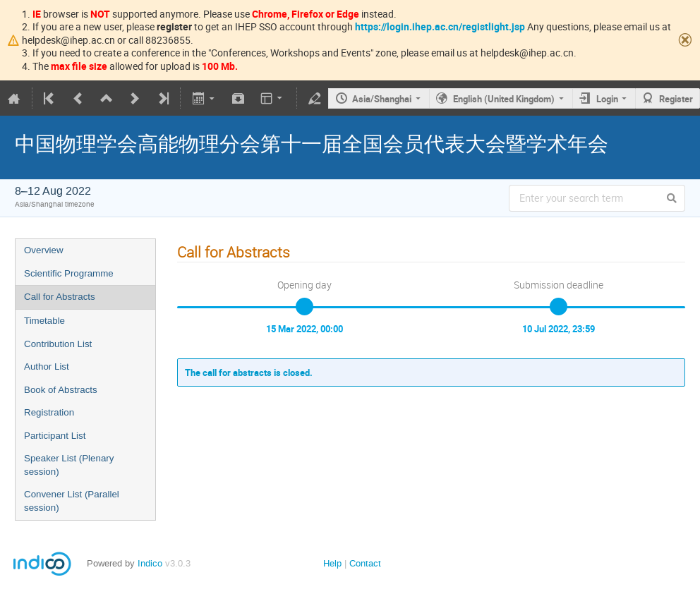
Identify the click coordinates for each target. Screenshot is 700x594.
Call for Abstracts (60, 297)
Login (607, 99)
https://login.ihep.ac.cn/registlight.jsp (440, 26)
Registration (49, 412)
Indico (150, 563)
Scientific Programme (69, 273)
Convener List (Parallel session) (72, 501)
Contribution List (58, 344)
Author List (47, 366)
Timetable (44, 321)
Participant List (55, 436)
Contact (365, 563)
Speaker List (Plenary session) (69, 465)
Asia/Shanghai (382, 99)
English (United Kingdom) (504, 99)
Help (332, 563)
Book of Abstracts (61, 390)
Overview (44, 250)
